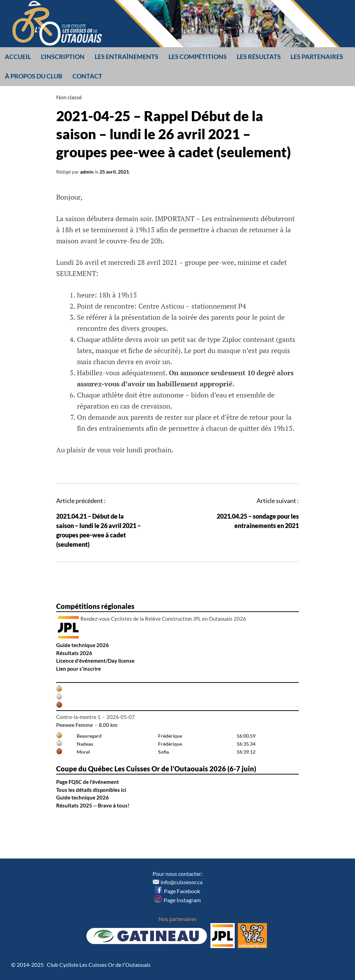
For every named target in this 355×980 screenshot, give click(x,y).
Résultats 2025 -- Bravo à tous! (93, 805)
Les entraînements (127, 57)
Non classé (69, 97)
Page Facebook (177, 891)
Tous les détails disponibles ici (91, 790)
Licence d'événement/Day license (95, 661)
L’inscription (63, 57)
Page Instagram (178, 900)
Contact (87, 76)
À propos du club (34, 76)
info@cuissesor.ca (181, 882)
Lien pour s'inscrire (79, 669)
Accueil (18, 57)
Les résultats (259, 57)
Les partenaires (317, 57)
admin (87, 172)
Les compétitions (198, 57)
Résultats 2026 (74, 653)
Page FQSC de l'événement (88, 782)
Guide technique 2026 (83, 645)
